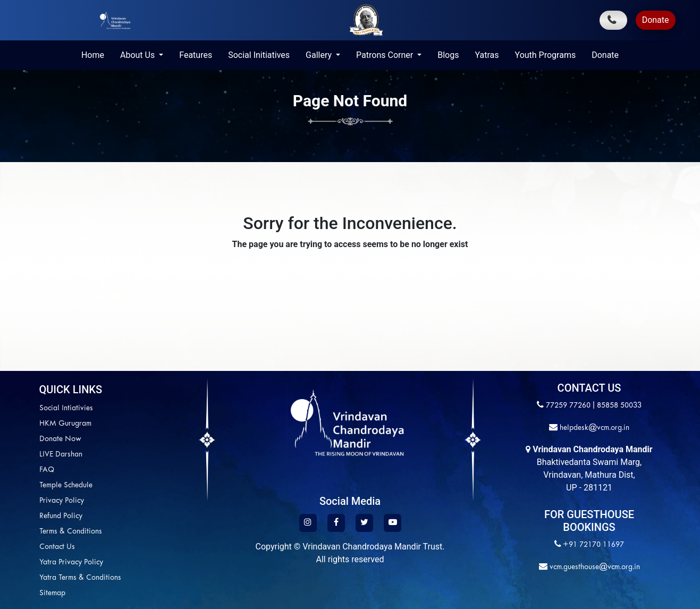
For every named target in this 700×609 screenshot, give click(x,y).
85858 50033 (619, 406)
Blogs (448, 55)
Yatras (487, 55)
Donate (656, 20)
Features (196, 55)
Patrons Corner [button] (386, 55)
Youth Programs (546, 55)
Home (93, 55)
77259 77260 (568, 406)
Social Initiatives (259, 55)
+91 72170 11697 (593, 545)
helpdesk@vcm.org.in (593, 428)
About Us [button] (138, 55)
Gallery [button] (320, 55)
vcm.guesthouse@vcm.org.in (594, 567)
